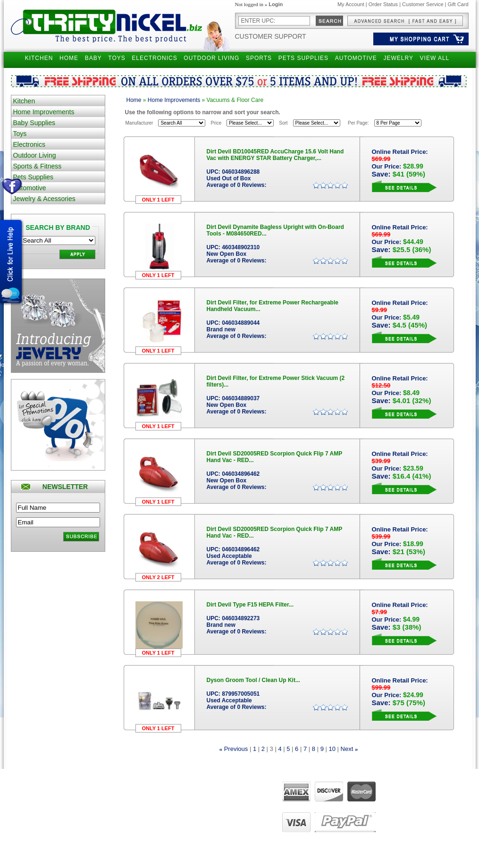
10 (332, 749)
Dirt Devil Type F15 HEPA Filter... (250, 605)
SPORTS (259, 58)
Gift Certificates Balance (106, 819)
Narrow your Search (101, 802)
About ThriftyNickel (235, 793)
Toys (20, 134)
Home (134, 100)
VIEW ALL (435, 58)
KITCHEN (39, 58)
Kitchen (24, 101)
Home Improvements (44, 112)
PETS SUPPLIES (303, 58)
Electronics (29, 144)
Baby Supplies (34, 123)
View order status (172, 819)
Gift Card (458, 4)
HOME (69, 58)
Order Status (383, 4)
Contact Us (227, 802)
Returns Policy (29, 802)
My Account (351, 4)
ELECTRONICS (154, 58)
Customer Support (271, 36)
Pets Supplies (34, 177)
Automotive (30, 188)
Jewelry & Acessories (44, 199)
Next (347, 749)
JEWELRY (398, 58)
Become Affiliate (97, 837)
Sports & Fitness (38, 166)
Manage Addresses (175, 828)
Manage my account (176, 793)
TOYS (117, 58)
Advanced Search (98, 793)
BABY (93, 58)
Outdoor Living (35, 155)
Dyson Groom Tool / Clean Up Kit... (253, 680)
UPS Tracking (168, 837)
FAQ (219, 810)
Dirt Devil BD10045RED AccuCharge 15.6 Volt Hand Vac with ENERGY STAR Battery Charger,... (275, 155)
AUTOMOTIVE (356, 58)
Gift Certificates (96, 810)
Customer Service (423, 4)
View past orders (172, 802)
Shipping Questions (35, 793)
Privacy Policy (28, 810)
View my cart (167, 810)
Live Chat (225, 819)
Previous (236, 749)
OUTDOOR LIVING (211, 58)
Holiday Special (96, 828)
